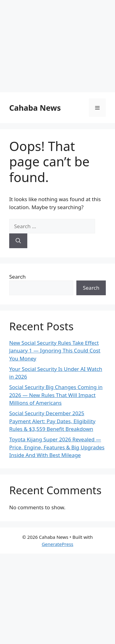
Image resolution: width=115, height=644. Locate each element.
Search (17, 277)
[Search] (18, 241)
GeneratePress (57, 544)
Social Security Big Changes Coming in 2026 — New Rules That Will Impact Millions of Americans (56, 395)
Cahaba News (35, 108)
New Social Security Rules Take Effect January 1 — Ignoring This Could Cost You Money (55, 351)
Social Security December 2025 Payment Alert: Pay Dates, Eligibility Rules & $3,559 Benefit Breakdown (52, 421)
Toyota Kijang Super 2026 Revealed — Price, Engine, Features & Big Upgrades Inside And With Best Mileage (57, 447)
